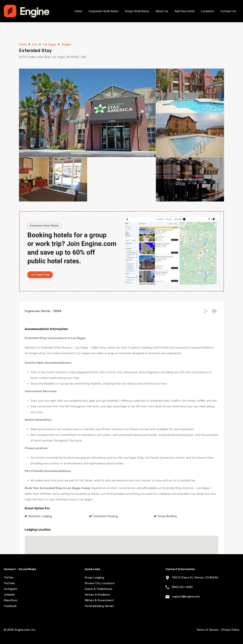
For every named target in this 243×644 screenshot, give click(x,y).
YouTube (9, 583)
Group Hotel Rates (137, 11)
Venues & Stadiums (97, 595)
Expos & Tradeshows (99, 589)
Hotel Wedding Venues (99, 606)
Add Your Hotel (185, 11)
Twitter (9, 578)
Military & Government (99, 600)
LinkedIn (9, 595)
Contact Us (228, 11)
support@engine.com (186, 597)
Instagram (11, 589)
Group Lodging (94, 578)
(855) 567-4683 (182, 587)
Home (78, 11)
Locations (207, 11)
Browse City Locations (100, 583)
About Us (162, 11)
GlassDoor (11, 600)
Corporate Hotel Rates (104, 11)
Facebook (10, 606)
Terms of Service (207, 630)
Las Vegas (49, 44)
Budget (66, 44)
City (35, 44)
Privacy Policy (230, 630)
